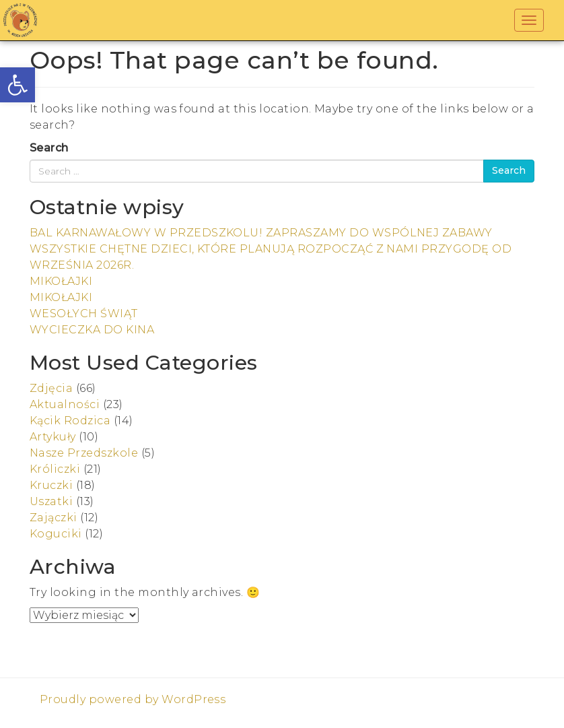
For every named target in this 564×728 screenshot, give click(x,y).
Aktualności (65, 404)
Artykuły (53, 437)
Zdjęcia (51, 388)
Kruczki (51, 485)
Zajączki (54, 518)
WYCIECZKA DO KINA (92, 330)
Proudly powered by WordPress (133, 699)
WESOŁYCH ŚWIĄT (84, 313)
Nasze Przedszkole (84, 453)
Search (49, 148)
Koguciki (56, 534)
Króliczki (55, 469)
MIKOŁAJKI (61, 281)
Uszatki (51, 501)
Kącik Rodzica (70, 421)
